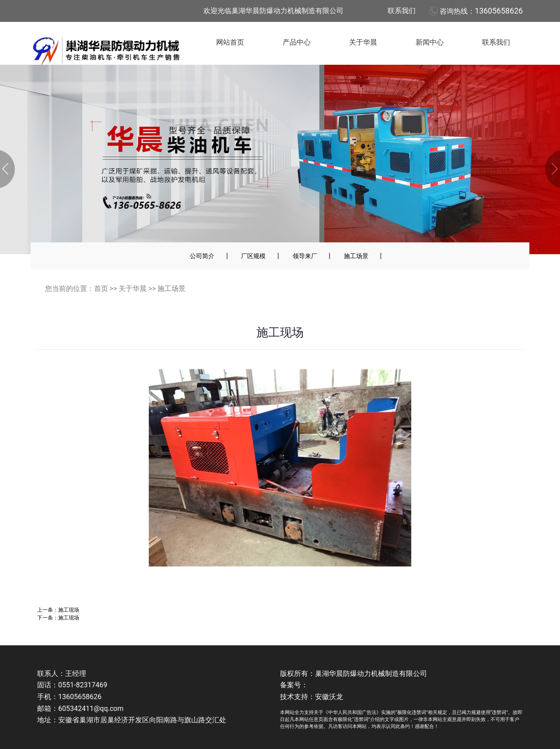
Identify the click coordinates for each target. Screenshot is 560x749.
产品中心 (297, 42)
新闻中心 (430, 42)
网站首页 (230, 42)
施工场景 (356, 256)
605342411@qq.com (91, 709)
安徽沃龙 (329, 697)
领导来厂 (305, 256)
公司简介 (202, 256)
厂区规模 (253, 256)
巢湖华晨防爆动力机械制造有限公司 (371, 674)
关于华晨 (363, 42)
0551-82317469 (83, 685)
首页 (101, 289)
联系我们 (402, 11)
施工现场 (69, 610)
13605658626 (499, 11)
